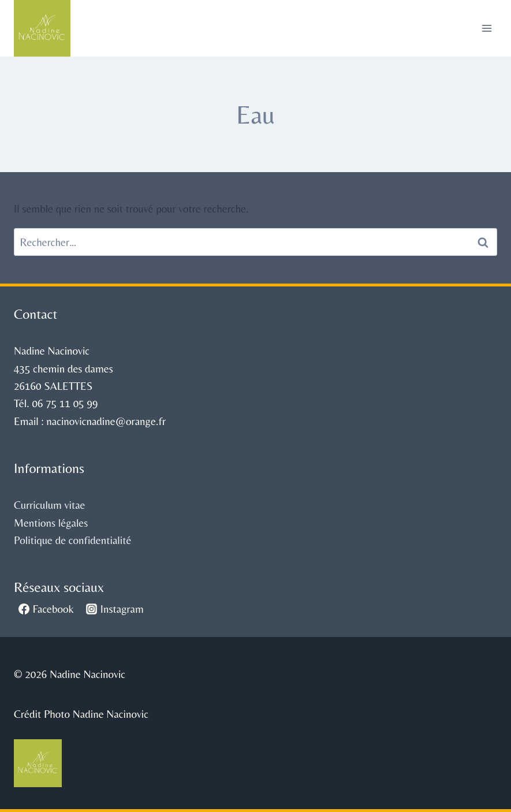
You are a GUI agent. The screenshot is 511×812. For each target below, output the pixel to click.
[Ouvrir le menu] (486, 28)
